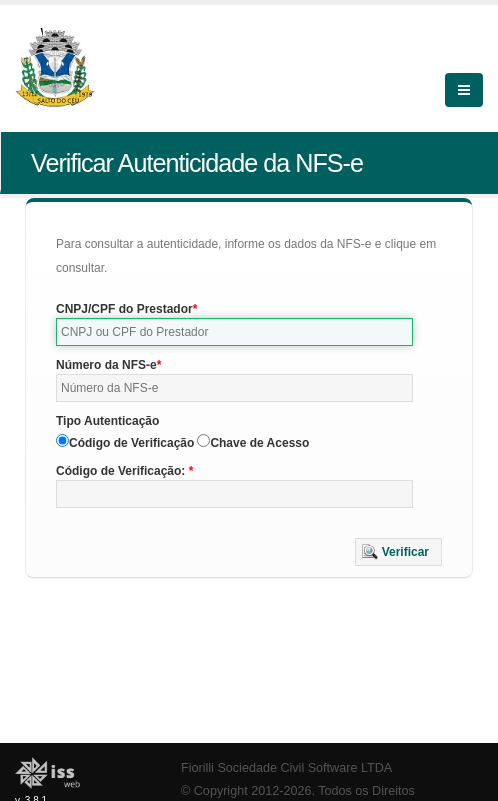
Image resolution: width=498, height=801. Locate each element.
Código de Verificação (131, 443)
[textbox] (234, 332)
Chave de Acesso (259, 443)
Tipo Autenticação (107, 421)
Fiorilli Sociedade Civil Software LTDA (286, 768)
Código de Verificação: (122, 471)
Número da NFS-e (106, 365)
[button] (398, 552)
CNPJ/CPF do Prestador (124, 309)
